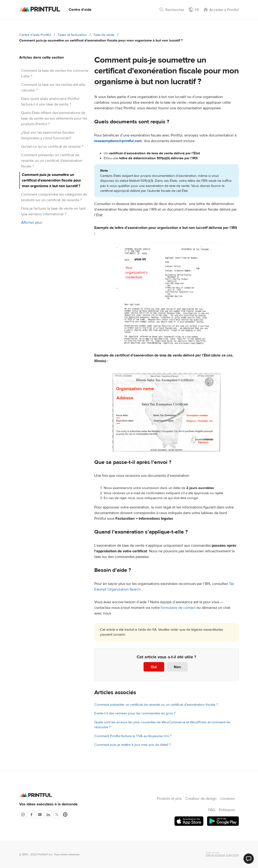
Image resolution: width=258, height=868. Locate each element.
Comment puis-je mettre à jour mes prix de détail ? (133, 745)
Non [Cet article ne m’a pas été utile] (177, 667)
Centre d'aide (80, 10)
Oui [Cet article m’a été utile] (154, 667)
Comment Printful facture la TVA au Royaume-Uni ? (133, 736)
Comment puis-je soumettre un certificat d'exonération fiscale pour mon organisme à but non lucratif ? (51, 180)
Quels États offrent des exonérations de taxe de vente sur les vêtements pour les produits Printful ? (54, 118)
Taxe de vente (104, 35)
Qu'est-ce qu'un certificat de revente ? (52, 147)
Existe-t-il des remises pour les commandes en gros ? (135, 713)
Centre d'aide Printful (35, 35)
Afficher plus (31, 223)
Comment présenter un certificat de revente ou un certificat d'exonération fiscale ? (52, 161)
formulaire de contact (178, 608)
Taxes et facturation (72, 35)
